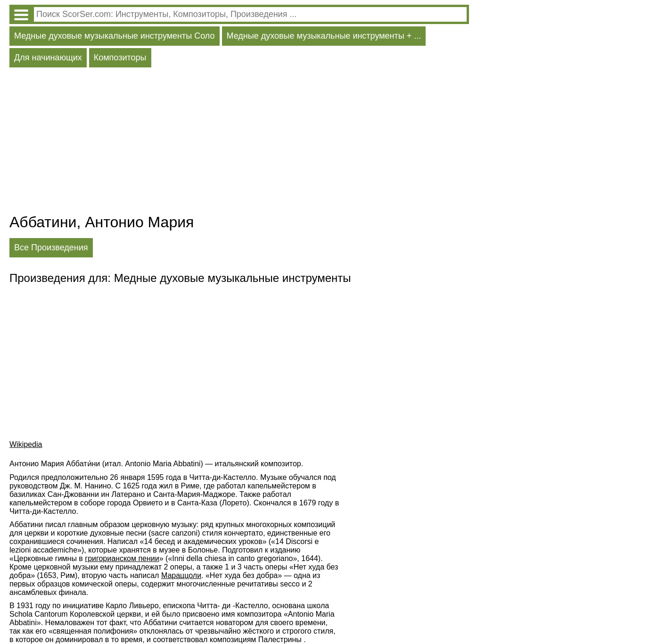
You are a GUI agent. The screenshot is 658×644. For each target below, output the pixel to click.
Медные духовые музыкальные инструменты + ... (324, 36)
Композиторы (120, 58)
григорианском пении (122, 558)
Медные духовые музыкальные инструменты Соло (115, 36)
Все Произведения (51, 248)
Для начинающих (48, 58)
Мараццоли (181, 575)
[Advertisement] (239, 143)
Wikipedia (26, 444)
